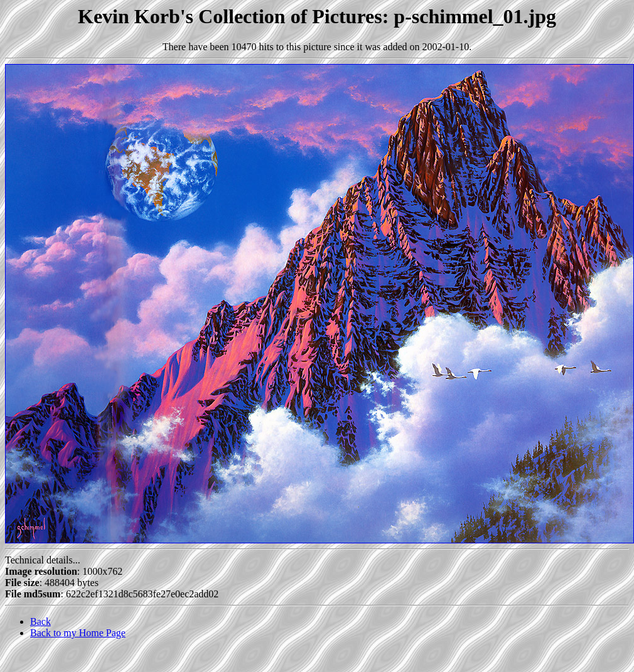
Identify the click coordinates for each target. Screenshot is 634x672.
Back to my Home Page (78, 633)
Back (40, 621)
